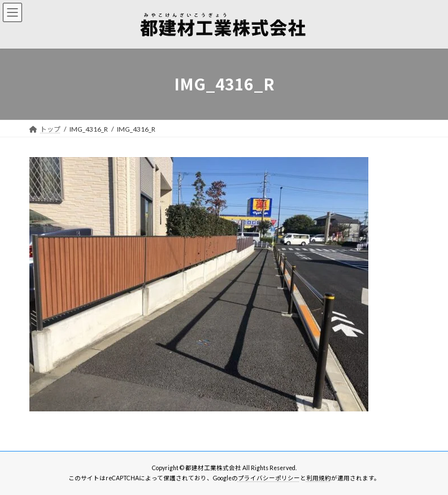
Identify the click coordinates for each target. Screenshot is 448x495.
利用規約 (319, 478)
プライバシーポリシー (269, 478)
